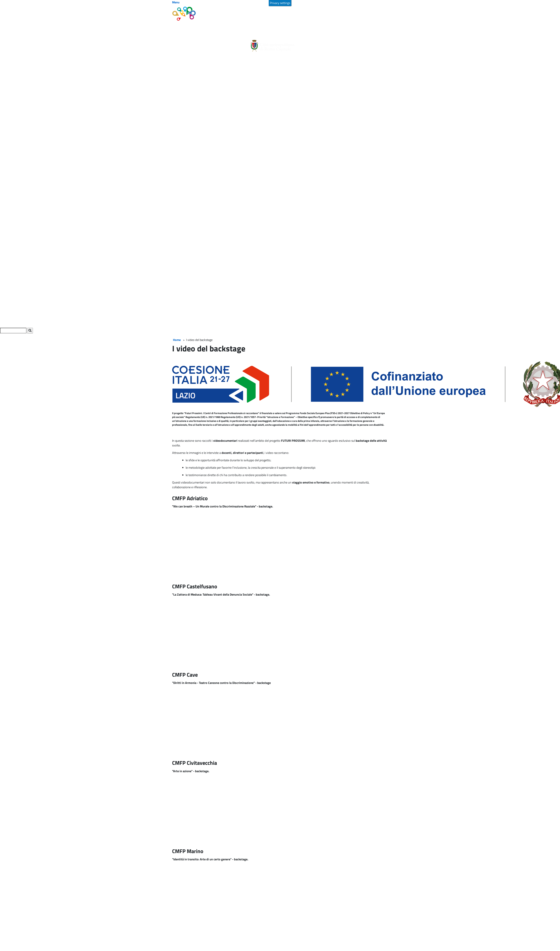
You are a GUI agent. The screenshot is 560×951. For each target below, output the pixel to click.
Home (177, 340)
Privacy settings (280, 3)
